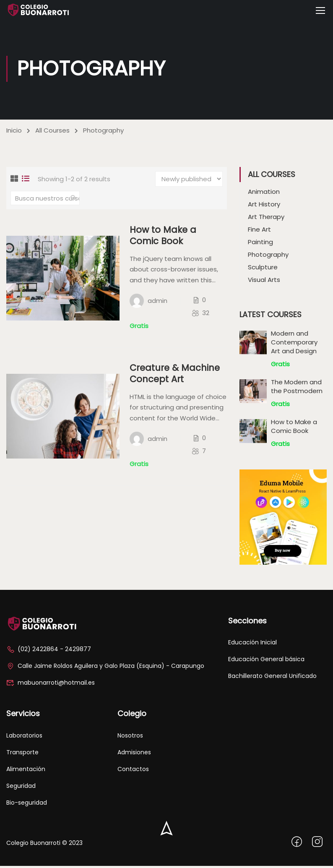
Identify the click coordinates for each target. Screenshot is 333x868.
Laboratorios (24, 738)
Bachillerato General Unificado (272, 678)
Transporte (22, 754)
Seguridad (21, 788)
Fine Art (259, 231)
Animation (264, 194)
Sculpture (263, 269)
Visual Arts (264, 282)
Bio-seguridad (27, 805)
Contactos (133, 771)
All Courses (52, 132)
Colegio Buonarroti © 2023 (44, 845)
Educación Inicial (252, 645)
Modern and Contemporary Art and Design (294, 344)
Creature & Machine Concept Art (175, 376)
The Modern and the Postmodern (297, 388)
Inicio (14, 132)
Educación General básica (266, 662)
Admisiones (134, 754)
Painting (260, 244)
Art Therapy (266, 219)
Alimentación (26, 771)
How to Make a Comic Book (163, 238)
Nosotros (130, 738)
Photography (268, 257)
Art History (264, 206)
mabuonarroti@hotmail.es (51, 685)
